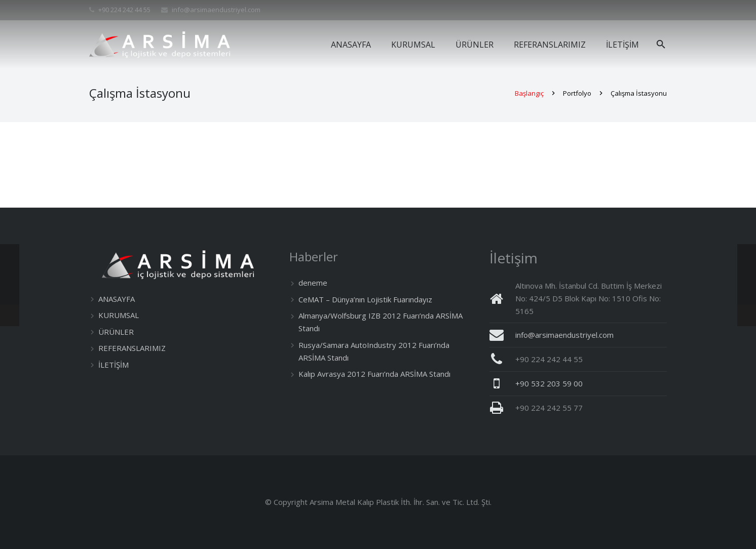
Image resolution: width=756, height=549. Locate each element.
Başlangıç (529, 98)
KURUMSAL (119, 315)
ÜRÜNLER (116, 332)
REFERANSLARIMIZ (132, 348)
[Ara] (661, 45)
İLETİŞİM (114, 365)
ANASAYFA (117, 299)
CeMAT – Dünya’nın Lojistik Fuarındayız (365, 299)
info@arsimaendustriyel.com (216, 10)
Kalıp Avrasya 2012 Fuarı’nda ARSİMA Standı (374, 374)
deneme (313, 283)
